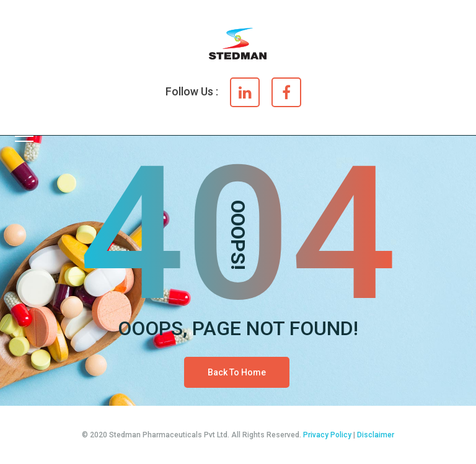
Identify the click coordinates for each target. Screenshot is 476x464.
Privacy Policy (327, 435)
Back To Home (237, 372)
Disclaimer (376, 435)
